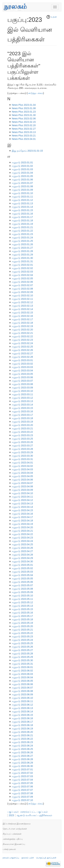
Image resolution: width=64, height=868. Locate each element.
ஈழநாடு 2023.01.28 (22, 251)
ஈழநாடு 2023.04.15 (22, 510)
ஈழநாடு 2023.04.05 (22, 476)
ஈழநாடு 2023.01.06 (22, 180)
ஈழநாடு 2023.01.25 (22, 241)
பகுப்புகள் (13, 812)
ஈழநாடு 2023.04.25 (22, 544)
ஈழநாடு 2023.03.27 (22, 446)
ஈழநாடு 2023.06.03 (22, 674)
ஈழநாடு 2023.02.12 (22, 302)
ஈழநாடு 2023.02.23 (22, 340)
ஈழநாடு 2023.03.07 (22, 381)
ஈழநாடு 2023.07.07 (22, 790)
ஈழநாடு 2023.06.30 (22, 766)
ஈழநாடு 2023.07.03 (22, 776)
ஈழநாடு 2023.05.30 (22, 660)
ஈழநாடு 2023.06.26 (22, 752)
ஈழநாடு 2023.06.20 (22, 732)
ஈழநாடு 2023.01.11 (22, 197)
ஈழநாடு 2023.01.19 (22, 224)
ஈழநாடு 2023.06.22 (22, 739)
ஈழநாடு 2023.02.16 (22, 316)
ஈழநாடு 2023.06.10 (22, 698)
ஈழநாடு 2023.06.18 (22, 725)
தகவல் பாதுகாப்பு (11, 858)
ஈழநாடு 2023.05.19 (22, 623)
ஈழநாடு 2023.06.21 (22, 735)
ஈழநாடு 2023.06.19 (22, 729)
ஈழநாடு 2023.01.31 (22, 261)
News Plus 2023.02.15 (24, 122)
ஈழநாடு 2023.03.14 (22, 405)
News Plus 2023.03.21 (24, 136)
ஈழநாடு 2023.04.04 (22, 473)
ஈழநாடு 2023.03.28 (22, 449)
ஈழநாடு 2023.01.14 (22, 207)
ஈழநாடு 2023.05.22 (22, 633)
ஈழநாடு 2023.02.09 (22, 292)
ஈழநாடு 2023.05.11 (22, 599)
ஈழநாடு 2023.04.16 (22, 514)
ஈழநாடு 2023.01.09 (22, 190)
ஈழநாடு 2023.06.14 (22, 711)
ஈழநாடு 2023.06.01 (22, 667)
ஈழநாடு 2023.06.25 (22, 749)
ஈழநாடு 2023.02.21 (22, 333)
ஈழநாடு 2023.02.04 (22, 275)
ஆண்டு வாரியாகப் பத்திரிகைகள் (34, 815)
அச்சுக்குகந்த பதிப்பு (13, 839)
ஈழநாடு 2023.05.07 (22, 585)
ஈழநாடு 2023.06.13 (22, 708)
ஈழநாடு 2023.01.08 (22, 186)
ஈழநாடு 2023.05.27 (22, 650)
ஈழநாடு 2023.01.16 (22, 214)
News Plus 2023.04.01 (24, 139)
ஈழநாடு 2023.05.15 (22, 609)
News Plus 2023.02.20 (24, 125)
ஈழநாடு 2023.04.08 (22, 486)
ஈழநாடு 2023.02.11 (22, 299)
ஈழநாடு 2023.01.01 (22, 162)
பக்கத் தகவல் (9, 849)
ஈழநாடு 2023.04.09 (22, 490)
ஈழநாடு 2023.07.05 (22, 783)
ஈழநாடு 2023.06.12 (22, 705)
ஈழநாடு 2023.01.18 (22, 220)
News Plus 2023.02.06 (24, 118)
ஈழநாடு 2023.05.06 (22, 582)
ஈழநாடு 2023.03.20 (22, 425)
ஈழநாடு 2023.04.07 (22, 483)
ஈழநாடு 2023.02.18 (22, 323)
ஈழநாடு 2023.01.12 (22, 200)
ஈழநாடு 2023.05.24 (22, 640)
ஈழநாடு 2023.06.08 (22, 691)
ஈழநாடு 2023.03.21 (22, 428)
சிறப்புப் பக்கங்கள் (12, 834)
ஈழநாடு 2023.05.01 (22, 565)
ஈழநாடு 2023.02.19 (22, 326)
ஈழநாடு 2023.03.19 (22, 422)
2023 (11, 815)
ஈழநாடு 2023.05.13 (22, 606)
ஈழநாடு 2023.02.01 (22, 265)
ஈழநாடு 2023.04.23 (22, 538)
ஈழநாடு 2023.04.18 (22, 521)
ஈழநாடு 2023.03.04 (22, 370)
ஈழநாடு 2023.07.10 (22, 800)
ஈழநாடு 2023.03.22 (22, 432)
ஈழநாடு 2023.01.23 (22, 234)
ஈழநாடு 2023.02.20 (22, 330)
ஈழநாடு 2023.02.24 (22, 343)
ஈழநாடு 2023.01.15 (22, 210)
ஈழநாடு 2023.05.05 (22, 578)
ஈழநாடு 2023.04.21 (22, 531)
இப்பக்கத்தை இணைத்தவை (17, 824)
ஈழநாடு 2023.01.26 (22, 244)
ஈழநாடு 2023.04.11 (22, 497)
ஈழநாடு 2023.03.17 (22, 415)
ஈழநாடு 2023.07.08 (22, 793)
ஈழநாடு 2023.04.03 (22, 469)
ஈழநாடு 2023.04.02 (22, 466)
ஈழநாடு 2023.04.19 (22, 524)
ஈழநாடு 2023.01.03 (22, 169)
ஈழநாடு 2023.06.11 (22, 701)
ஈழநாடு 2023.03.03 (22, 367)
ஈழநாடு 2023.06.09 (22, 694)
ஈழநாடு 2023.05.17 (22, 616)
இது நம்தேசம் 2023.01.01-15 (27, 151)
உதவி (54, 17)
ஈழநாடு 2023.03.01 (22, 360)
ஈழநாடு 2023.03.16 (22, 411)
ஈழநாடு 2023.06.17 (22, 722)
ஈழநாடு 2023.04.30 (22, 561)
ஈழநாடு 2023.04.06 (22, 480)
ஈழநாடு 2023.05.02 (22, 568)
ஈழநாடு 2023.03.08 (22, 384)
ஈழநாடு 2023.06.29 (22, 763)
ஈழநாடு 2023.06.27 (22, 756)
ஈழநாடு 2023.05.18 (22, 619)
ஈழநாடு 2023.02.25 (22, 347)
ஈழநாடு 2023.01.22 (22, 231)
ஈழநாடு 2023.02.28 (22, 357)
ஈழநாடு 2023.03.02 (22, 364)
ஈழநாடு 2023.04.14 (22, 507)
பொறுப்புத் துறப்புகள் (46, 858)
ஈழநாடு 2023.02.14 (22, 309)
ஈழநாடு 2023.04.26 (22, 548)
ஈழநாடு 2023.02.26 (22, 350)
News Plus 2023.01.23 (24, 112)
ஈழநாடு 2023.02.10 (22, 295)
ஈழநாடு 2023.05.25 (22, 643)
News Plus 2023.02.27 (24, 129)
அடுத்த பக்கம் (35, 93)
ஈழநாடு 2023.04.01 (22, 463)
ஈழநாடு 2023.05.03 (22, 572)
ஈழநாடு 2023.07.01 (22, 769)
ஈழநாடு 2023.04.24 (22, 541)
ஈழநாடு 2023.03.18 (22, 418)
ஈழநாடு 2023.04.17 (22, 517)
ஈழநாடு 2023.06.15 (22, 715)
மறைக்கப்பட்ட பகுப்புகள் (34, 812)
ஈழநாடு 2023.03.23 (22, 435)
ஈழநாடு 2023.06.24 (22, 746)
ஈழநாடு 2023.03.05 (22, 374)
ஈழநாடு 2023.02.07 (22, 285)
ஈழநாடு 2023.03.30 (22, 456)
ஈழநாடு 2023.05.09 (22, 592)
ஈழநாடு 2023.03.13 (22, 401)
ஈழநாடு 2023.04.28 (22, 555)
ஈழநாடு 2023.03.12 (22, 398)
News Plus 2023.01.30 (24, 115)
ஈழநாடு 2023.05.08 (22, 589)
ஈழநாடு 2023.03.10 (22, 391)
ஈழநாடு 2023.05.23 (22, 636)
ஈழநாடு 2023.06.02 (22, 671)
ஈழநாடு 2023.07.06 (22, 787)
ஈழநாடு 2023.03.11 (22, 394)
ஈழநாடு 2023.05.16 (22, 613)
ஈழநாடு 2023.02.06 (22, 282)
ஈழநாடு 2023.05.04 (22, 575)
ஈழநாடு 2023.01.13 (22, 203)
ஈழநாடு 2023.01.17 (22, 217)
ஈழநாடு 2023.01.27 (22, 248)
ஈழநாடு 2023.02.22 (22, 336)
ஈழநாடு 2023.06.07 (22, 688)
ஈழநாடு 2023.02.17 (22, 319)
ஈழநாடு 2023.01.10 (22, 193)
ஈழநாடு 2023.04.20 (22, 527)
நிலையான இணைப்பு (14, 844)
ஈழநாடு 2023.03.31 (22, 459)
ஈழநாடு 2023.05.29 (22, 657)
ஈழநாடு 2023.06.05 (22, 681)
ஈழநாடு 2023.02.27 (22, 353)
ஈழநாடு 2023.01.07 (22, 183)
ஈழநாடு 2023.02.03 (22, 272)
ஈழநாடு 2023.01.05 (22, 176)
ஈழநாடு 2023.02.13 (22, 306)
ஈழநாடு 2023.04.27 (22, 551)
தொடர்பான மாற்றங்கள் (15, 829)
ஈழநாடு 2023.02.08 (22, 289)
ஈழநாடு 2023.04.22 (22, 534)
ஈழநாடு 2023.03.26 (22, 442)
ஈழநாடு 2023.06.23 (22, 742)
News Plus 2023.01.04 (24, 105)
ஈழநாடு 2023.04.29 (22, 558)
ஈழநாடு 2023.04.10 (22, 493)
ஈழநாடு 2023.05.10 (22, 596)
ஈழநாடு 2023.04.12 (22, 500)
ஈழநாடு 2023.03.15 (22, 408)
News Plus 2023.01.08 (24, 108)
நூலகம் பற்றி (28, 858)
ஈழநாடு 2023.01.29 (22, 255)
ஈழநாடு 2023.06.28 (22, 759)
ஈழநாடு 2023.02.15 (22, 313)
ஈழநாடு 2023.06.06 (22, 684)
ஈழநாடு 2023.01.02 (22, 166)
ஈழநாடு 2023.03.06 (22, 377)
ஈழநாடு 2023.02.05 (22, 278)
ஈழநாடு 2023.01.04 (22, 173)
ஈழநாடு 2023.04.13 (22, 503)
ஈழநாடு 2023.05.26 (22, 647)
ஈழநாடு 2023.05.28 (22, 654)
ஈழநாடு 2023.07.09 (22, 797)
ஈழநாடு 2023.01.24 (22, 238)
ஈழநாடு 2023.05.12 (22, 602)
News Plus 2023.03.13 (24, 132)
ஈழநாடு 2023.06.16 (22, 718)
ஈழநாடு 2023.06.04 (22, 677)
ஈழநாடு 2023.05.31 (22, 664)
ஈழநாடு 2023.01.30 (22, 258)
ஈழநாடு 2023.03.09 (22, 388)
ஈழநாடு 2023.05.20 (22, 626)
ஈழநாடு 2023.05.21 (22, 630)
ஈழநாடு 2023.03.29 (22, 452)
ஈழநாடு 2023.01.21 (22, 227)
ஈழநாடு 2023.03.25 (22, 439)
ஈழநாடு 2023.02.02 (22, 268)
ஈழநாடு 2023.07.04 (22, 780)
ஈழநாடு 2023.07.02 (22, 773)
